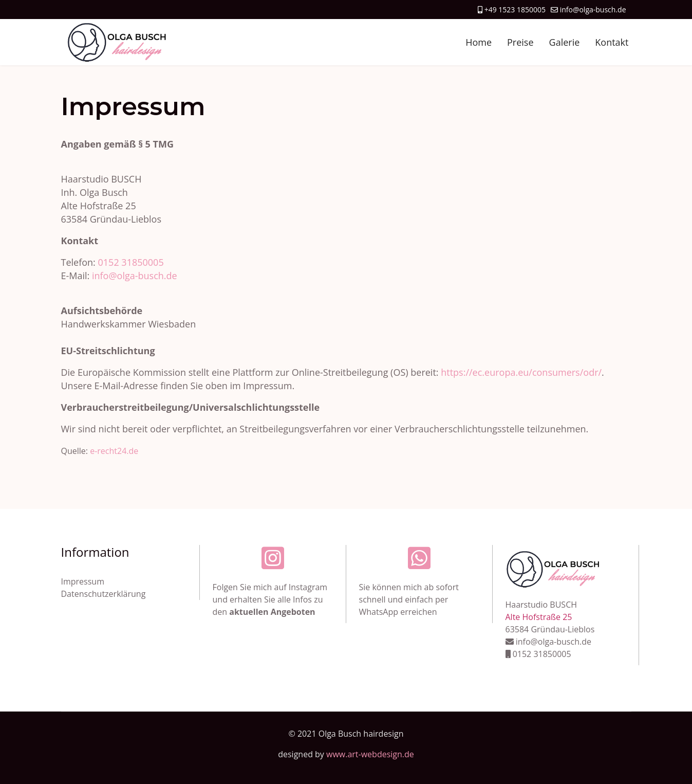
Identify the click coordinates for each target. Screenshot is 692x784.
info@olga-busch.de (593, 10)
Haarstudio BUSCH (541, 605)
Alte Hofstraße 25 (539, 617)
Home (479, 42)
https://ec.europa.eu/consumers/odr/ (521, 372)
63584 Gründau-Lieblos (550, 629)
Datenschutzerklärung (104, 594)
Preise (520, 42)
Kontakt (612, 42)
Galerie (565, 42)
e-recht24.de (114, 451)
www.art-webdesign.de (370, 754)
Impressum (83, 581)
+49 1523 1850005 (515, 10)
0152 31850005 (131, 262)
